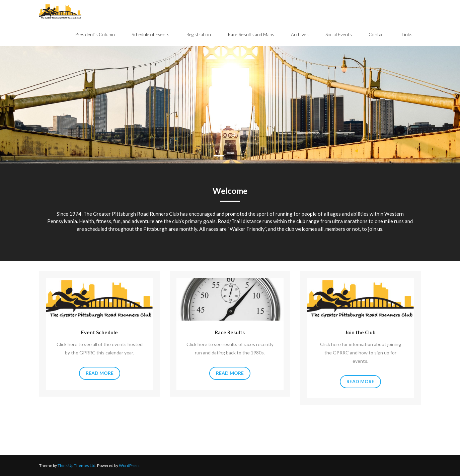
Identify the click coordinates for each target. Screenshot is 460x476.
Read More (100, 373)
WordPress (129, 465)
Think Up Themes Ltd (76, 465)
